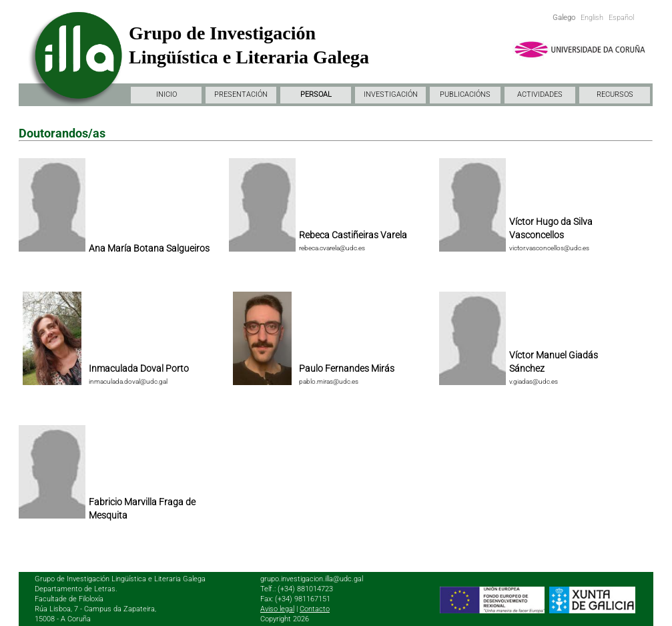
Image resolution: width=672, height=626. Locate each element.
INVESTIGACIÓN (391, 94)
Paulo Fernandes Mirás (347, 368)
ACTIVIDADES (540, 94)
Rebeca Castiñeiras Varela (353, 235)
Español (621, 18)
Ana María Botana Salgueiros (149, 248)
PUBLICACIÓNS (465, 94)
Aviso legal (277, 609)
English (592, 18)
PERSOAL (316, 94)
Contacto (315, 609)
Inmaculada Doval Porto (139, 368)
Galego (564, 18)
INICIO (166, 94)
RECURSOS (615, 94)
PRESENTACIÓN (241, 94)
